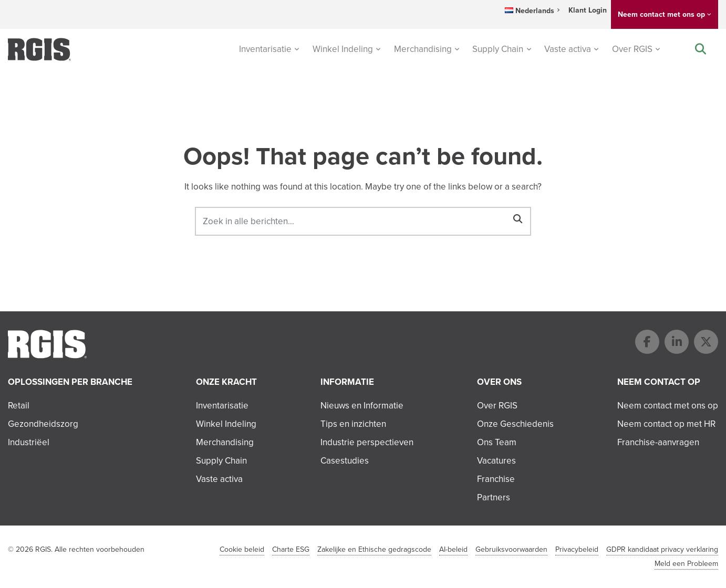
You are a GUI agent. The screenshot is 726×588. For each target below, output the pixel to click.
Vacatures (496, 461)
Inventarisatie (265, 49)
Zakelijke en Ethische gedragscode (374, 549)
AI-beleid (453, 549)
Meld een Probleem (686, 564)
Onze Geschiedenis (515, 424)
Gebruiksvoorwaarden (511, 549)
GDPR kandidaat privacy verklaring (662, 549)
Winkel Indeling (343, 49)
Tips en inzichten (353, 424)
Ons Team (497, 442)
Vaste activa (568, 49)
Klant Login (588, 10)
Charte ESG (291, 549)
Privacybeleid (577, 549)
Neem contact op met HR (666, 424)
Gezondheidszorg (43, 424)
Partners (494, 497)
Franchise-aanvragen (658, 442)
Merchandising (423, 49)
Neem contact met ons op (661, 14)
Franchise (496, 479)
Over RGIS (632, 49)
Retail (19, 406)
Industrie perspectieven (367, 442)
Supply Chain (498, 49)
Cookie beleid (242, 549)
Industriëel (29, 442)
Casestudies (345, 461)
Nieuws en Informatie (362, 406)
